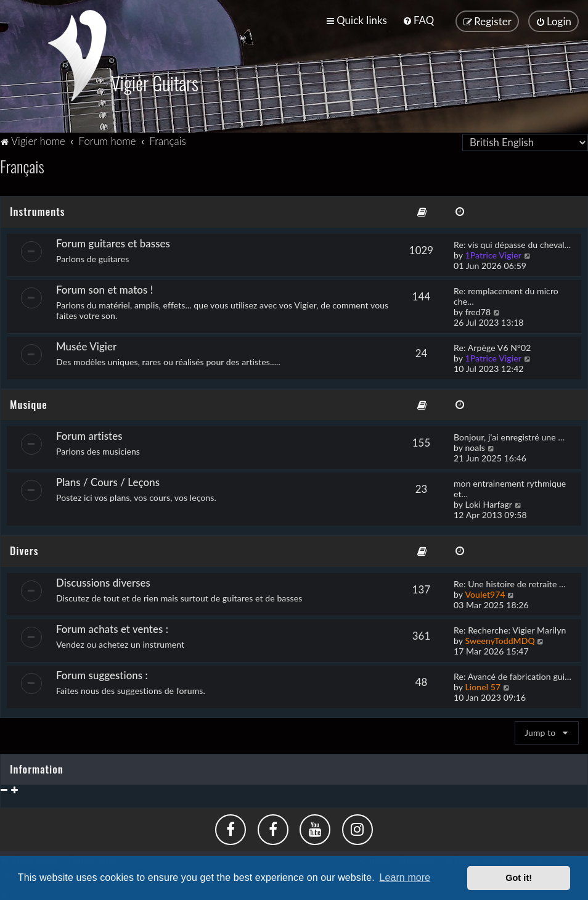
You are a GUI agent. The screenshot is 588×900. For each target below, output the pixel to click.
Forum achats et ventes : (112, 628)
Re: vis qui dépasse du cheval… (512, 243)
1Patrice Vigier (493, 253)
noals (475, 446)
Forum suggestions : (102, 674)
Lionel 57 (483, 686)
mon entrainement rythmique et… (510, 487)
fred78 (478, 310)
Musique (29, 403)
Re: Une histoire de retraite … (510, 583)
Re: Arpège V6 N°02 (492, 346)
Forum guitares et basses (113, 242)
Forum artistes (89, 435)
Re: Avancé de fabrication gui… (512, 675)
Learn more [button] (405, 877)
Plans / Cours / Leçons (108, 481)
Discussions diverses (103, 581)
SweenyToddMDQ (500, 639)
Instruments (37, 209)
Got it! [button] (519, 878)
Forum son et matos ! (104, 288)
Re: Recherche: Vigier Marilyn (510, 629)
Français (22, 164)
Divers (24, 549)
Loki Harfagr (488, 503)
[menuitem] (418, 20)
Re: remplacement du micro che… (506, 294)
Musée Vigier (86, 345)
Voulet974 (485, 593)
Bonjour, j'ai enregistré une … (509, 436)
